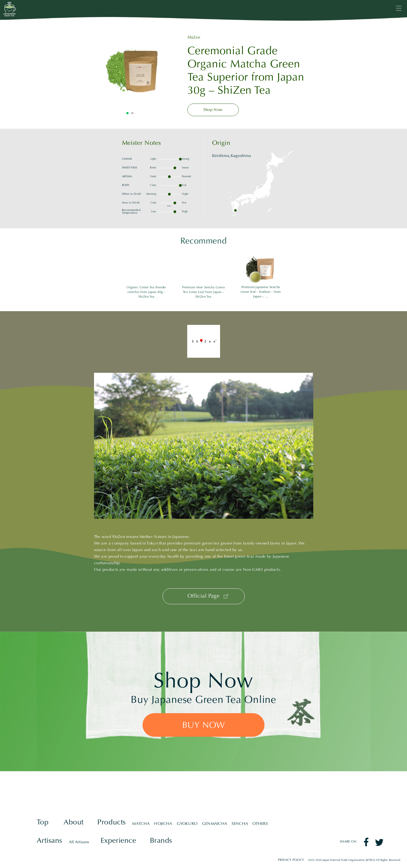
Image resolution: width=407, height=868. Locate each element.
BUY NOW (203, 726)
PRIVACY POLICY (291, 860)
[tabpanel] (130, 68)
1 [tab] (127, 113)
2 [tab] (132, 113)
